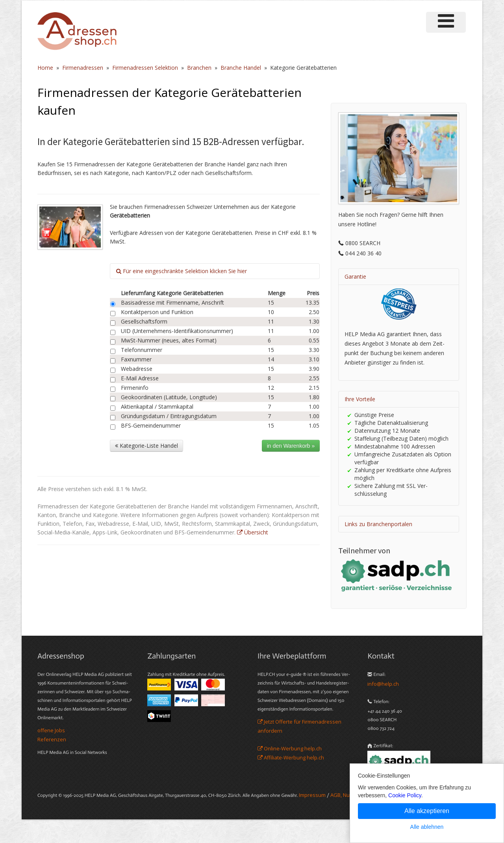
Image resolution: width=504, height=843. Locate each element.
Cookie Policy (405, 795)
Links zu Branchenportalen (378, 524)
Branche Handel (241, 68)
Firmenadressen (83, 68)
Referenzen (52, 739)
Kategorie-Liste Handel (146, 446)
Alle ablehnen (427, 827)
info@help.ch (383, 684)
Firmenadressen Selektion (145, 68)
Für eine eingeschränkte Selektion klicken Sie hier (182, 271)
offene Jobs (51, 730)
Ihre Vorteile (360, 399)
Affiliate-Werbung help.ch (291, 757)
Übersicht (253, 532)
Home (45, 68)
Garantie (355, 276)
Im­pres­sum (312, 795)
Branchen (199, 68)
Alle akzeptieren (427, 811)
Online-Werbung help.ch (290, 748)
